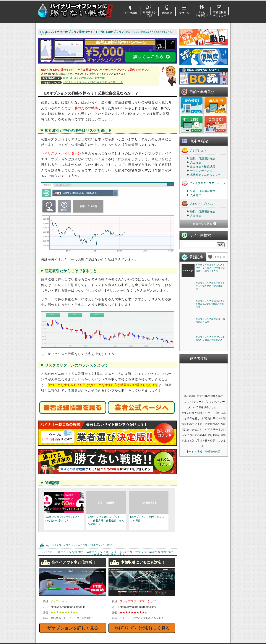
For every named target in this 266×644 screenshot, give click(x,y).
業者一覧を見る (202, 224)
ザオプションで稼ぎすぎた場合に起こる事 (210, 401)
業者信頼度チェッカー (220, 14)
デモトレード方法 (201, 171)
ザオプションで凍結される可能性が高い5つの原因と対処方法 (210, 358)
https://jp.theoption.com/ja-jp (68, 607)
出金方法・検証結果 (203, 167)
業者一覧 (184, 13)
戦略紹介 (167, 13)
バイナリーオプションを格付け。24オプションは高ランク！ (82, 552)
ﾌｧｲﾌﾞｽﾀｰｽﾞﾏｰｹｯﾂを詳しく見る (142, 628)
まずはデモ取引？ (202, 14)
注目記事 (220, 257)
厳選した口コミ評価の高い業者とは (84, 78)
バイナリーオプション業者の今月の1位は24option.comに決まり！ (132, 553)
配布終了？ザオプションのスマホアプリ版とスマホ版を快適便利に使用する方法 (210, 268)
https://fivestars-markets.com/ (138, 607)
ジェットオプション (198, 203)
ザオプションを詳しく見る (73, 628)
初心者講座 (131, 13)
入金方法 (196, 162)
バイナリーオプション (64, 545)
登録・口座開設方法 (203, 158)
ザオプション (194, 150)
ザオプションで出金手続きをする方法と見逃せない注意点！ (210, 313)
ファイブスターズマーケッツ (203, 183)
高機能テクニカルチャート (207, 175)
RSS (110, 545)
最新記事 (196, 257)
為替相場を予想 (149, 14)
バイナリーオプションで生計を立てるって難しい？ (93, 82)
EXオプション (97, 545)
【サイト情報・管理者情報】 (204, 559)
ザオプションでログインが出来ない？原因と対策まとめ (210, 446)
